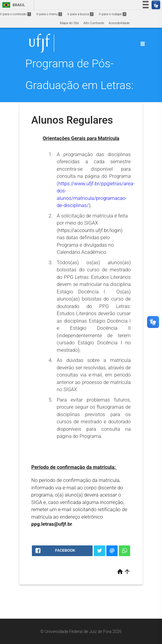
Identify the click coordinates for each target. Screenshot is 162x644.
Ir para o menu (49, 14)
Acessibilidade (119, 23)
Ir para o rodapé (113, 14)
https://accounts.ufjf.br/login (90, 230)
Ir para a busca (80, 14)
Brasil (13, 5)
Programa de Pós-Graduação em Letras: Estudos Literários (79, 85)
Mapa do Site (69, 23)
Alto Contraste (94, 23)
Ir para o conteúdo (15, 14)
